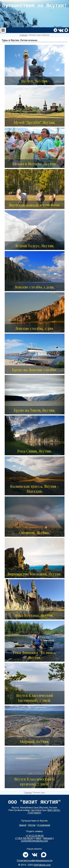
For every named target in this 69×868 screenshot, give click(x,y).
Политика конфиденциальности (35, 860)
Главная (24, 35)
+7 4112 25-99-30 (35, 836)
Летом (32, 825)
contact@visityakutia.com (34, 841)
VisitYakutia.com (42, 865)
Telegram (48, 838)
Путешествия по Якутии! (34, 6)
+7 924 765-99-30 (24, 838)
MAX (38, 838)
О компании (44, 825)
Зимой (23, 825)
